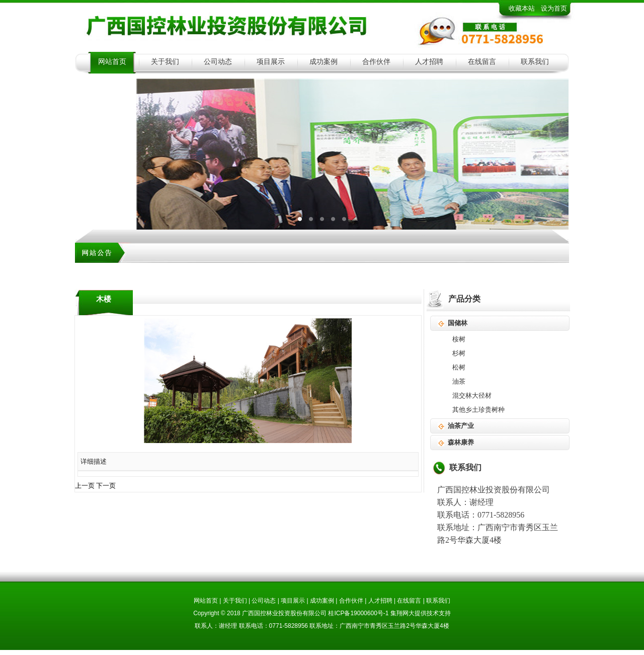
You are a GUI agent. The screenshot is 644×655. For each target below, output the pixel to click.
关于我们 (165, 62)
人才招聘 (429, 62)
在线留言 (482, 62)
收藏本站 (522, 8)
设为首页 (554, 8)
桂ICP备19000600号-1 (358, 613)
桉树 (459, 339)
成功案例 (324, 62)
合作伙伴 (376, 62)
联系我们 (535, 62)
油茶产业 (461, 426)
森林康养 (461, 442)
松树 (459, 367)
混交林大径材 (472, 395)
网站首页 (112, 62)
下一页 (106, 486)
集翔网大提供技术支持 (421, 613)
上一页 (85, 486)
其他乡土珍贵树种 (478, 410)
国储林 (458, 323)
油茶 (459, 381)
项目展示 (271, 62)
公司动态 (218, 62)
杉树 (459, 353)
